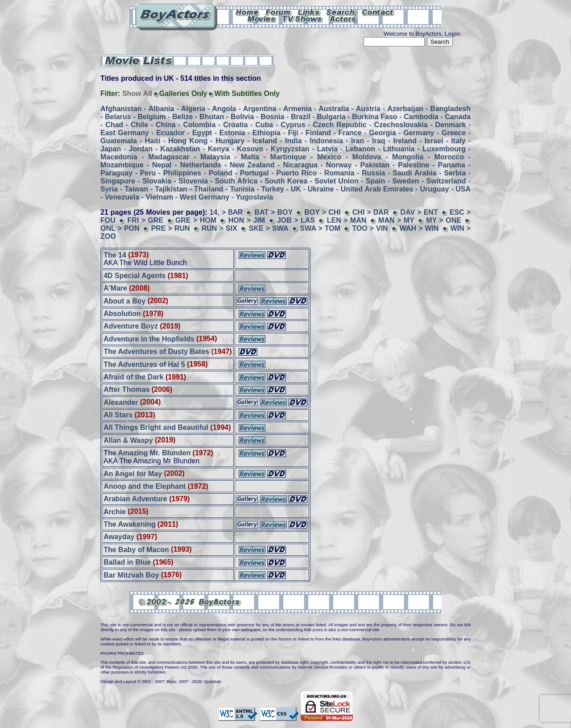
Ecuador (170, 133)
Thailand (209, 189)
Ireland (405, 141)
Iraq (379, 141)
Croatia (235, 125)
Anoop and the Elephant (145, 486)
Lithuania (399, 149)
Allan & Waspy (128, 440)
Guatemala (119, 141)
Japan (111, 149)
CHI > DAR (371, 212)
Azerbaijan (405, 109)
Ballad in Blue (127, 562)
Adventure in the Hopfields (149, 339)
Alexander (121, 402)
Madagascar (169, 157)
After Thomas (126, 389)
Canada (458, 117)
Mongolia (408, 157)
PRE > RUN (171, 228)
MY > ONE (444, 220)
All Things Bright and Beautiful (156, 427)
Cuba (264, 125)
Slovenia (193, 181)
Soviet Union (337, 181)
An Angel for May (133, 473)
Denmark (451, 125)
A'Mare (115, 288)
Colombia (199, 125)
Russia (373, 173)
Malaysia (215, 157)
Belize (182, 117)
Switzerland (446, 181)
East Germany (125, 133)
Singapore (118, 181)
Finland (318, 133)
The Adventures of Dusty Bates (156, 352)
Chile (139, 125)
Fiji (293, 133)
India (293, 141)
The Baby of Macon (136, 549)
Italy (458, 141)
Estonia (232, 133)
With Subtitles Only (247, 94)
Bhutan (212, 117)
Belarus (118, 117)
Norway (339, 165)
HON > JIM (247, 220)
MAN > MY (397, 220)
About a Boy (124, 301)
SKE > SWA (269, 228)
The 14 (115, 255)
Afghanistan (121, 109)
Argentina (260, 109)
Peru (148, 173)
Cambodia (421, 117)
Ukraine (321, 189)
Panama (452, 165)
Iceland (265, 141)
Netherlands (201, 165)
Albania (161, 109)
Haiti (153, 141)
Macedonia (119, 157)
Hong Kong (188, 141)
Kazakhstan (180, 149)
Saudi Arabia (414, 173)
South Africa (236, 181)
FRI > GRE (146, 220)
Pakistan (375, 165)
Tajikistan (171, 189)
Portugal (254, 173)
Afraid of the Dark (133, 377)
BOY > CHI (322, 212)
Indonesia (326, 141)
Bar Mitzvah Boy (131, 575)
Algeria (193, 109)
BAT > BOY (273, 212)
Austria (368, 109)
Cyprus (293, 125)
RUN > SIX (219, 228)
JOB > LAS (296, 220)
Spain (376, 181)
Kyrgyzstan (290, 149)
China (166, 125)
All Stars (118, 415)
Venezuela (122, 197)
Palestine (414, 165)
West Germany (205, 197)
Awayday (119, 537)
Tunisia (242, 189)
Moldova (367, 157)
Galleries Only (183, 94)
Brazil (301, 117)
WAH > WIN (419, 228)
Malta (250, 157)
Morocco (449, 157)
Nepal (162, 165)
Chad (114, 125)
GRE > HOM (196, 220)
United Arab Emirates (377, 189)
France (350, 133)
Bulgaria (331, 117)
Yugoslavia (255, 197)
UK (296, 189)
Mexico (329, 157)
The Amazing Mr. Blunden (147, 453)
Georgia (382, 133)
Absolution (122, 314)
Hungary (230, 141)
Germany (419, 133)
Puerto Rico (296, 173)
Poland (221, 173)
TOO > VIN (370, 228)
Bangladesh (450, 109)
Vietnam (159, 197)
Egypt (202, 133)
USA (463, 189)
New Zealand (252, 165)
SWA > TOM (321, 228)
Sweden (405, 181)
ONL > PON (120, 228)
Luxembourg (444, 149)
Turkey (272, 189)
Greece (454, 133)
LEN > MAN (347, 220)
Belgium (151, 117)
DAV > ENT (419, 212)
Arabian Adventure (135, 499)
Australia (334, 109)
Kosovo (250, 149)
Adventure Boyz (131, 326)
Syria (109, 189)
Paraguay (116, 173)
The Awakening (129, 524)
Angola (224, 109)
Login (453, 34)
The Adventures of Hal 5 (144, 364)
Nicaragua (300, 165)
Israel (434, 141)
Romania (339, 173)
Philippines (182, 173)
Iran (358, 141)
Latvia (327, 149)
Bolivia (242, 117)
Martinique (288, 157)
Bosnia (272, 117)
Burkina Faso (375, 117)
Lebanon (360, 149)
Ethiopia (267, 133)
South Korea (286, 181)
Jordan (141, 149)
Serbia (455, 173)
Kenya (219, 149)
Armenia (298, 109)
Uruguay (434, 189)
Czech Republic (339, 125)
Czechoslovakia (401, 125)
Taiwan (136, 189)
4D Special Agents (134, 276)
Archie (115, 511)
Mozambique (122, 165)
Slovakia (157, 181)
